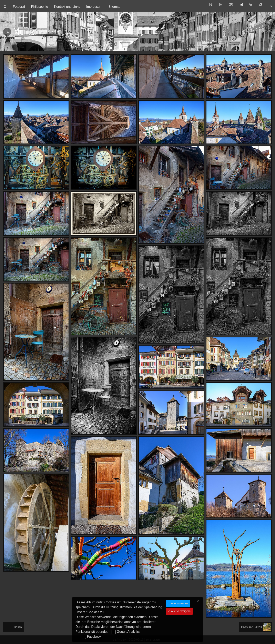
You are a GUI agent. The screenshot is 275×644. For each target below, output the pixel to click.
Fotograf (19, 7)
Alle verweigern (180, 611)
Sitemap (115, 7)
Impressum (94, 7)
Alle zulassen (179, 603)
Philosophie (40, 7)
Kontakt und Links (67, 7)
